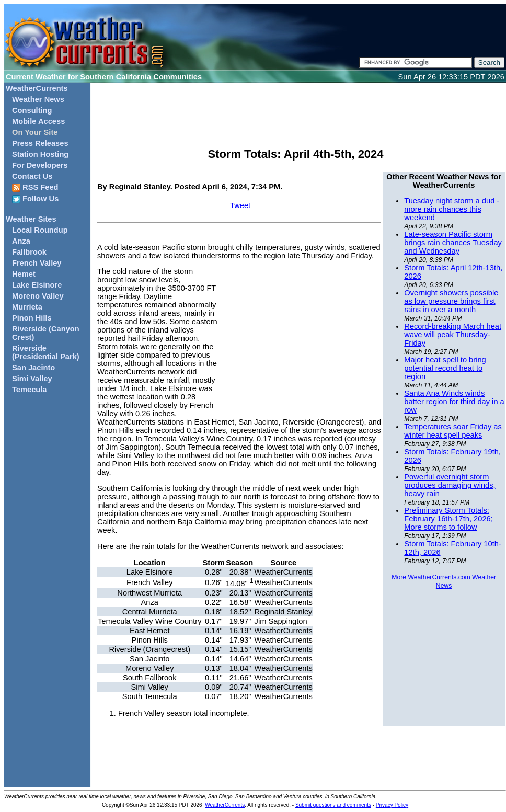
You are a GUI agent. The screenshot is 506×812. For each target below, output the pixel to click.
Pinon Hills (32, 318)
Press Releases (40, 143)
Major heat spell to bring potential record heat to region (445, 368)
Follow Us (35, 199)
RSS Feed (35, 187)
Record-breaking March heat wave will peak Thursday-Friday (453, 335)
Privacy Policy (392, 805)
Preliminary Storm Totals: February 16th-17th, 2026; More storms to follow (448, 519)
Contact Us (32, 176)
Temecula (30, 390)
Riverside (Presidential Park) (46, 352)
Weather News (38, 99)
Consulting (32, 110)
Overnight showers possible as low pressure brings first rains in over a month (451, 301)
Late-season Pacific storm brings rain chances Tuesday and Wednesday (453, 243)
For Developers (40, 165)
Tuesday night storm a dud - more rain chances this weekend (452, 209)
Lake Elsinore (37, 285)
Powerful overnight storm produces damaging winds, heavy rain (450, 485)
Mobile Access (38, 121)
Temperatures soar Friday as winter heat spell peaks (453, 431)
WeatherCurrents (37, 88)
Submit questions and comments (333, 805)
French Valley (37, 263)
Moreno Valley (38, 296)
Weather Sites (31, 219)
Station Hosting (40, 154)
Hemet (24, 274)
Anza (21, 241)
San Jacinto (33, 368)
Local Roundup (40, 230)
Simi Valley (32, 379)
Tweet (240, 205)
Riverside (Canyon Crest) (46, 333)
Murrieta (27, 307)
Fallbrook (29, 252)
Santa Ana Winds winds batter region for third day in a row (454, 402)
